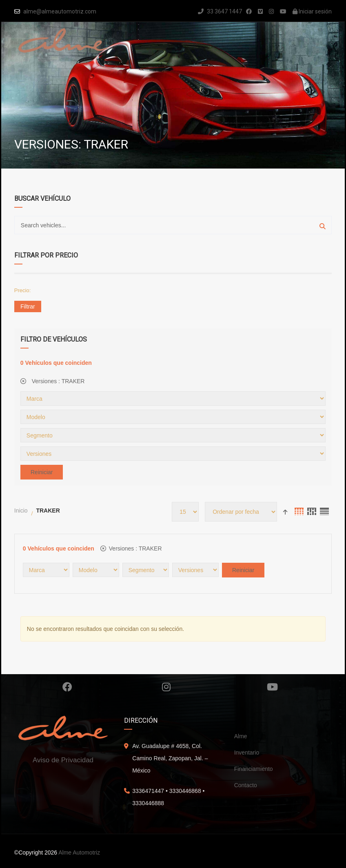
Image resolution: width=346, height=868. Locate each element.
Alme (241, 736)
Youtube (272, 687)
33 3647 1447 (220, 11)
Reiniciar (42, 472)
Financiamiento (254, 769)
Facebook (67, 687)
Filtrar (28, 306)
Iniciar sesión (312, 11)
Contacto (246, 785)
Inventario (247, 753)
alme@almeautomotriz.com (60, 11)
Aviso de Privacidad (63, 760)
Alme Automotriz (79, 852)
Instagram (166, 687)
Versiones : (53, 381)
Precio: (22, 290)
